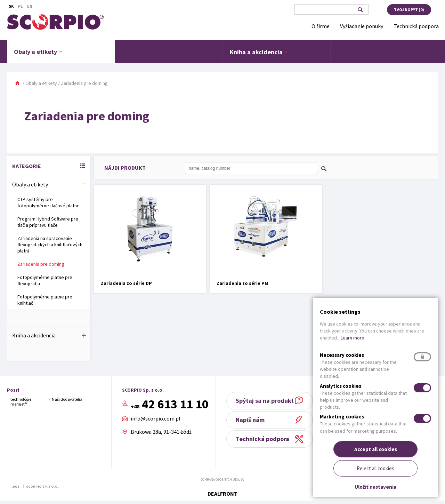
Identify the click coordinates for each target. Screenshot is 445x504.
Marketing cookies (342, 417)
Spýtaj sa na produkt (270, 401)
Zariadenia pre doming (41, 264)
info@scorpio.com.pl (157, 419)
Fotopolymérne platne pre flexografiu (45, 280)
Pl (20, 6)
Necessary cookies (342, 355)
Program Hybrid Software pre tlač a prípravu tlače (48, 222)
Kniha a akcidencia (259, 52)
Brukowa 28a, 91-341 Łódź (163, 432)
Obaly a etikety (38, 51)
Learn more (353, 338)
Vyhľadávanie (360, 10)
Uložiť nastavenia (375, 487)
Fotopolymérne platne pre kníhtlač (45, 300)
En (30, 6)
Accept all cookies (376, 449)
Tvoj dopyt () (409, 10)
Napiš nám (255, 420)
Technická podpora (267, 439)
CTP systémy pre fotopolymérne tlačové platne (48, 202)
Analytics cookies (341, 386)
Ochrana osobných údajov (222, 479)
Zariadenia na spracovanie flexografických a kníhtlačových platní (50, 245)
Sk (11, 6)
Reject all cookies (375, 468)
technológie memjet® (21, 402)
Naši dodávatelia (67, 399)
